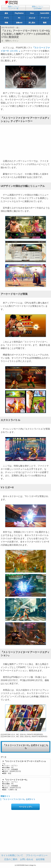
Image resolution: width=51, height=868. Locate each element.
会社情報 (40, 859)
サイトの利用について (12, 855)
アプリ (6, 18)
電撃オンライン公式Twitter (38, 8)
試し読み (32, 23)
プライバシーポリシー (37, 855)
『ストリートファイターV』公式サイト (19, 799)
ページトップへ (26, 807)
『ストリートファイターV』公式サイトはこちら (26, 747)
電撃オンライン (12, 41)
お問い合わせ (27, 859)
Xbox (32, 13)
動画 (45, 23)
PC (19, 18)
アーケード (45, 18)
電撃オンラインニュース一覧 (13, 8)
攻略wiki (19, 23)
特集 (6, 23)
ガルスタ (32, 18)
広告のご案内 (11, 859)
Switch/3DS (45, 13)
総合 (6, 13)
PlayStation (19, 13)
